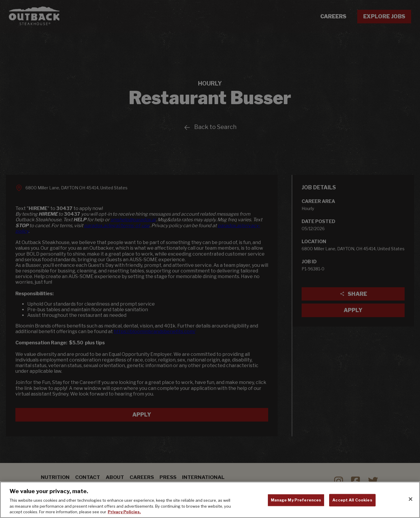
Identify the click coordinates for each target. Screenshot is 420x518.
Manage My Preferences (296, 500)
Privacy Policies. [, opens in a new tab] (124, 512)
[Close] (411, 499)
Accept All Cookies (352, 500)
